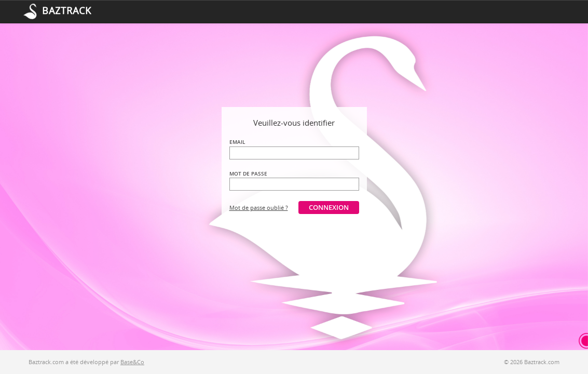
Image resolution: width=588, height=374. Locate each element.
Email (237, 142)
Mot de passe (248, 173)
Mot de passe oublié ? (259, 208)
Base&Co (132, 362)
